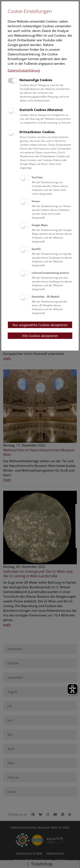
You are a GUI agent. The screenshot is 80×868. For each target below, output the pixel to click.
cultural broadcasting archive (50, 273)
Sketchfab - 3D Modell (45, 297)
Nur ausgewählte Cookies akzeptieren (40, 325)
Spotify (36, 249)
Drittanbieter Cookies (37, 132)
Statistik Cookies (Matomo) (41, 110)
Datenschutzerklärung (24, 70)
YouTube (37, 177)
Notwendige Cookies (36, 80)
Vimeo (36, 201)
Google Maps (40, 225)
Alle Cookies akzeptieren (40, 336)
